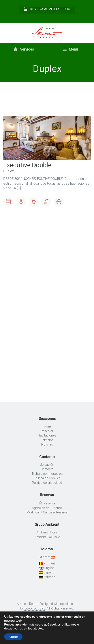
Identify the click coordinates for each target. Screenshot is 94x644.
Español (47, 572)
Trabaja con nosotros (47, 474)
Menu (71, 49)
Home (47, 427)
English (47, 568)
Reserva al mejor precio (47, 9)
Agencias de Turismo (47, 508)
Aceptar (13, 637)
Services (24, 49)
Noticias (47, 445)
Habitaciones (47, 436)
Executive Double (27, 165)
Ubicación (47, 465)
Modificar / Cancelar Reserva (47, 512)
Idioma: (47, 557)
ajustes (38, 629)
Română (47, 563)
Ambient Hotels (47, 532)
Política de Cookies (47, 478)
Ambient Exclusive (47, 537)
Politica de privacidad (47, 483)
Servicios (47, 440)
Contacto (47, 469)
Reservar (47, 431)
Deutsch (47, 577)
